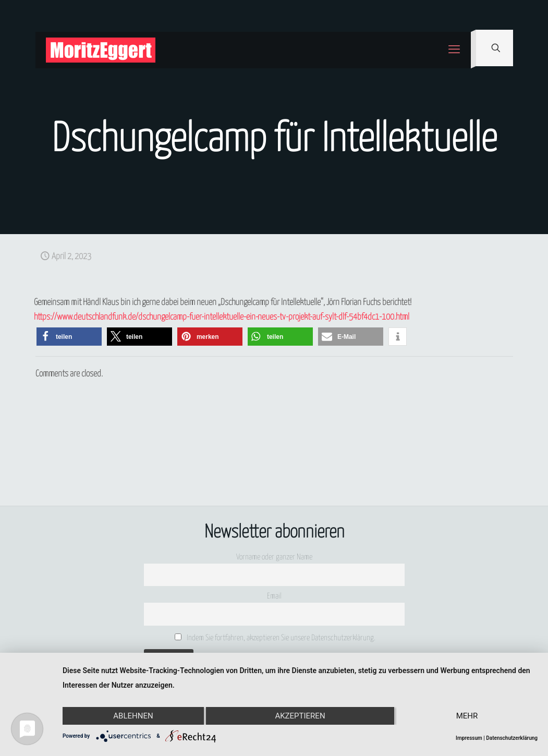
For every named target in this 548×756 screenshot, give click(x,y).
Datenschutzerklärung (512, 738)
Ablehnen (133, 716)
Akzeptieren (300, 716)
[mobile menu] (454, 50)
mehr (467, 716)
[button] (69, 337)
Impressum (469, 738)
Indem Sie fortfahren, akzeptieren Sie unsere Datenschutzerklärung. (275, 638)
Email (274, 596)
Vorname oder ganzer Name (274, 557)
